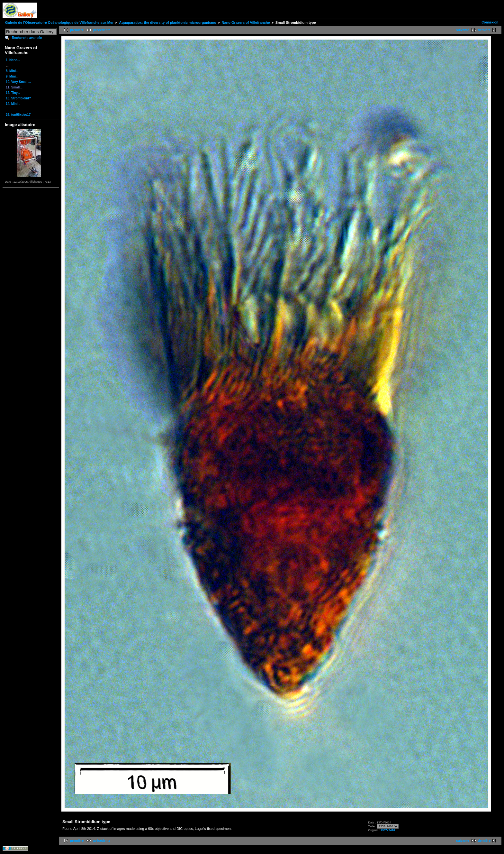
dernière (484, 30)
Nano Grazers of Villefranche (246, 23)
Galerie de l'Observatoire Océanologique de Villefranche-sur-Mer (59, 23)
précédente (102, 30)
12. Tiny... (13, 93)
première (77, 30)
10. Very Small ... (18, 82)
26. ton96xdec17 (18, 115)
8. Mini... (12, 71)
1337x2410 (388, 830)
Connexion (490, 22)
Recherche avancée (27, 38)
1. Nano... (13, 60)
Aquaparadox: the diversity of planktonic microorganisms (167, 23)
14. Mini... (13, 104)
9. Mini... (12, 76)
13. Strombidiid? (18, 98)
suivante (463, 30)
